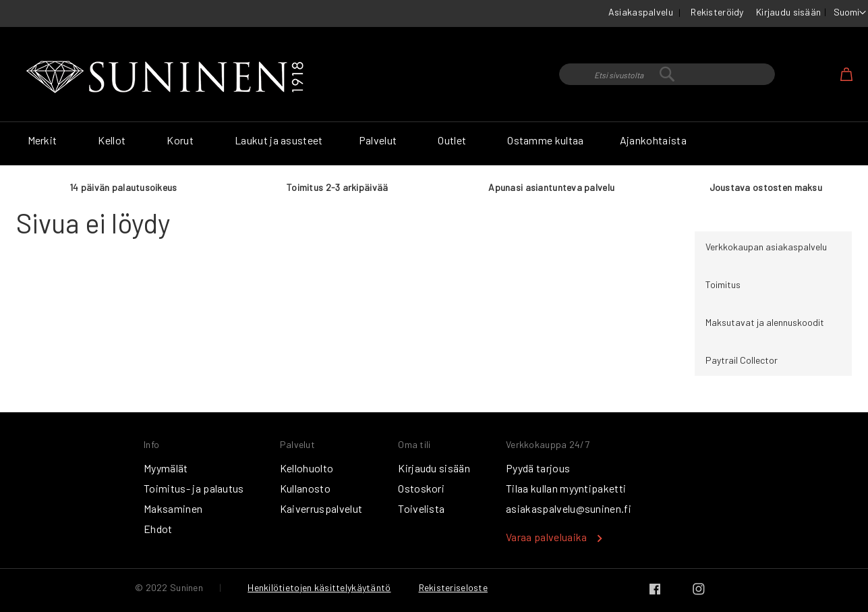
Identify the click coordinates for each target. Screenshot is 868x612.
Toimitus (723, 284)
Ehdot (158, 529)
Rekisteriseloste (453, 587)
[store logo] (168, 78)
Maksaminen (173, 508)
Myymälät (166, 468)
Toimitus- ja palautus (194, 488)
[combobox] (667, 74)
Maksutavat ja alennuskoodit (765, 322)
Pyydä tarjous (538, 468)
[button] (850, 13)
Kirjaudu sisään (788, 12)
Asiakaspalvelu (641, 12)
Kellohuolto (307, 468)
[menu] (434, 144)
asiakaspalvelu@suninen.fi (569, 508)
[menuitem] (45, 140)
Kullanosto (305, 488)
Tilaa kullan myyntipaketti (566, 488)
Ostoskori (421, 488)
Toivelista (421, 508)
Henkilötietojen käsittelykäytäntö (319, 587)
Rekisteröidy (717, 12)
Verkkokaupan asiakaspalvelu (766, 247)
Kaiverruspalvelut (321, 508)
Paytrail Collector (742, 360)
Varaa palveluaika (546, 537)
